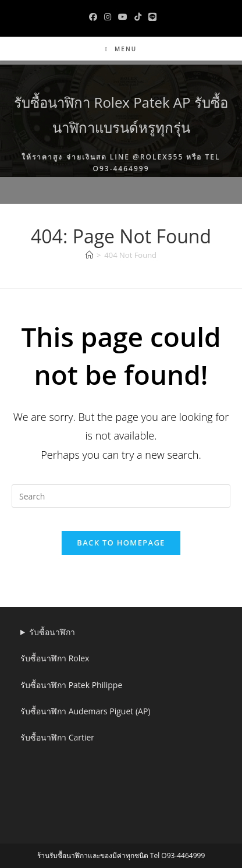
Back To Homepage (121, 543)
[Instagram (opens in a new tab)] (108, 17)
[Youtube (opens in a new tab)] (123, 17)
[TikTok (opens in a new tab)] (138, 17)
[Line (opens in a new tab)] (151, 17)
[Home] (89, 255)
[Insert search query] (121, 496)
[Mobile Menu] (121, 49)
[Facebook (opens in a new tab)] (93, 17)
